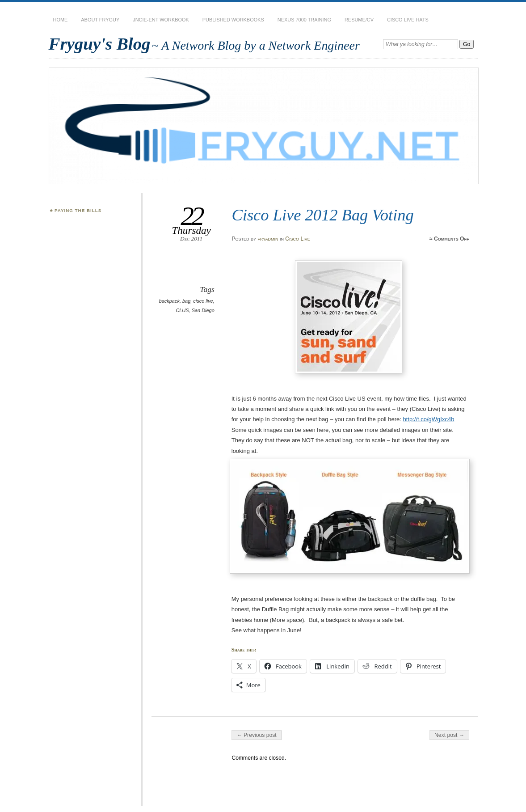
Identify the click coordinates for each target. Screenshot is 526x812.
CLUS (182, 310)
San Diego (203, 310)
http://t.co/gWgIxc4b (429, 419)
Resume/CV (359, 20)
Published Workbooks (233, 20)
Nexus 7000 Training (304, 20)
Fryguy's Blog (100, 44)
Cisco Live (297, 239)
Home (61, 20)
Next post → (449, 735)
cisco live (203, 301)
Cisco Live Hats (408, 20)
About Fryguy (100, 20)
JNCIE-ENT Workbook (161, 20)
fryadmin (268, 239)
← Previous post (256, 735)
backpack (169, 301)
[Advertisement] (93, 262)
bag (186, 301)
